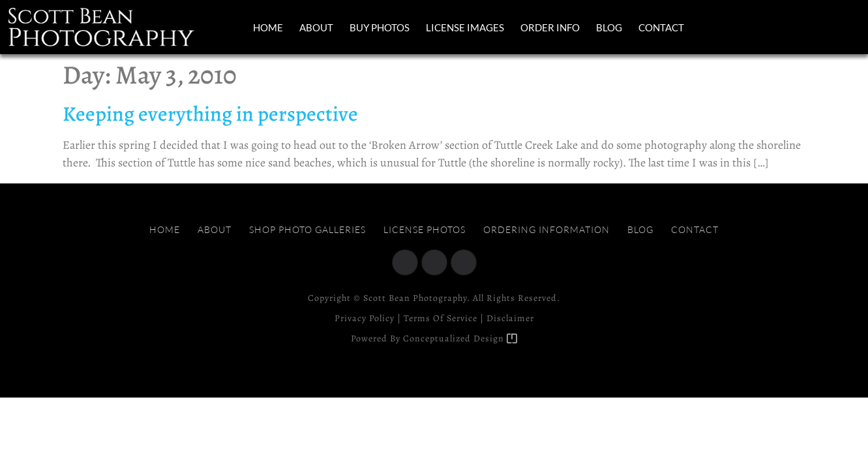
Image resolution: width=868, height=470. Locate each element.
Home (268, 27)
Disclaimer (510, 318)
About (316, 27)
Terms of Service (441, 318)
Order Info (550, 27)
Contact (661, 27)
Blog (609, 27)
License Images (465, 27)
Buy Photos (380, 27)
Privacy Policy (365, 318)
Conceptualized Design (460, 338)
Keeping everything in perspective (210, 114)
